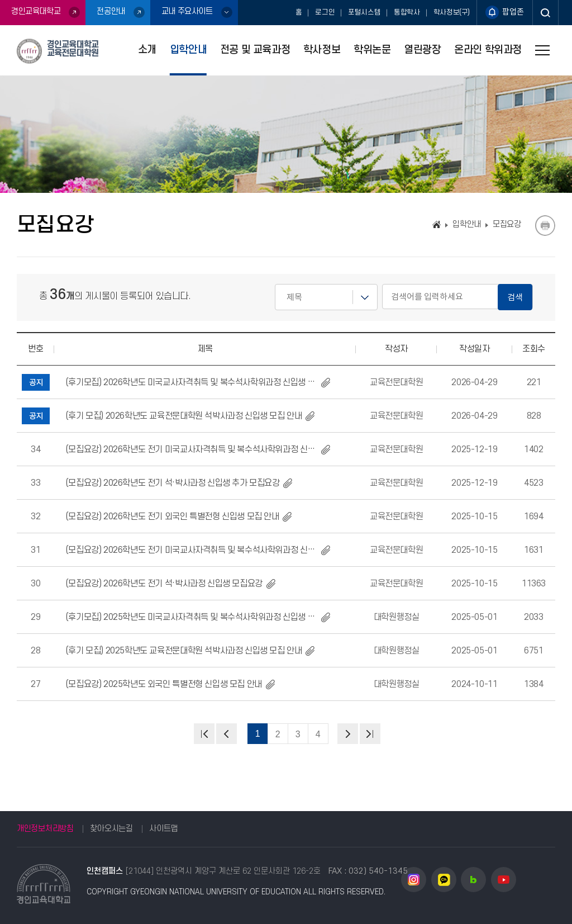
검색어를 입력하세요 (275, 284)
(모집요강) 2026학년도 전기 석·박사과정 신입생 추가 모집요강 (173, 483)
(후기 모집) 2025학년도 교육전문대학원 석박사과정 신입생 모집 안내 (184, 651)
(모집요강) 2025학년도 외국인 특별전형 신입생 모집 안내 (164, 684)
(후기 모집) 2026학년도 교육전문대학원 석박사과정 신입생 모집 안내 (184, 416)
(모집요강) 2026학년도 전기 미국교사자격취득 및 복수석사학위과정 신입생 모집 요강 (191, 550)
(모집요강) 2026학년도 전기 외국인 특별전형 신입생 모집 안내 (172, 517)
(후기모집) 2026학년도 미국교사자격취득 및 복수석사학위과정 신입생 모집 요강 (191, 382)
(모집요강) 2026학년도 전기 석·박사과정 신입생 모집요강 (164, 584)
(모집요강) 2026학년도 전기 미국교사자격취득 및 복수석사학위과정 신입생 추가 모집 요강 (191, 449)
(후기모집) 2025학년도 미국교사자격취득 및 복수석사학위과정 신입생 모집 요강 (191, 617)
